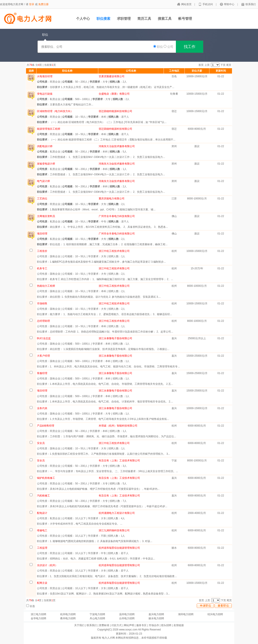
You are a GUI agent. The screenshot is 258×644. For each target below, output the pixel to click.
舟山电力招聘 (97, 618)
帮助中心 (230, 4)
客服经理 (42, 373)
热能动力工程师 (46, 286)
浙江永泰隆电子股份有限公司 (115, 338)
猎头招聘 (166, 625)
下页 (223, 65)
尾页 (229, 65)
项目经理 (42, 391)
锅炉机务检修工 (46, 478)
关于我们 (79, 625)
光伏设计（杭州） (47, 565)
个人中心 (83, 19)
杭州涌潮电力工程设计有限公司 (117, 513)
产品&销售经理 (46, 426)
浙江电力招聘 (38, 614)
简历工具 (144, 19)
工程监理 (42, 548)
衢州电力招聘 (68, 618)
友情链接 (179, 625)
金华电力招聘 (38, 618)
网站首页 (187, 4)
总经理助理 (43, 321)
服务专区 (141, 625)
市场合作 (154, 625)
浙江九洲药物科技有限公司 (114, 530)
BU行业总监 (44, 338)
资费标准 (104, 625)
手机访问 (208, 4)
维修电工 (42, 530)
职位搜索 (103, 19)
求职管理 (124, 19)
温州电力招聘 (127, 614)
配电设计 (42, 513)
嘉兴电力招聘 (156, 614)
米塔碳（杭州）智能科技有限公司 (118, 426)
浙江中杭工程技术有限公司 (114, 251)
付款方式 (117, 625)
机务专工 (42, 268)
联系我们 (251, 4)
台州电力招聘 (127, 618)
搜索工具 (165, 19)
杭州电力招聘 (68, 614)
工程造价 (42, 251)
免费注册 (43, 4)
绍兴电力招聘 (215, 614)
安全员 (41, 443)
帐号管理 (185, 19)
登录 (32, 4)
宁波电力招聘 (97, 614)
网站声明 (129, 625)
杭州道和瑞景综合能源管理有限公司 (119, 548)
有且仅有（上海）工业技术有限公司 (119, 461)
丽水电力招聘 (156, 618)
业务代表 (42, 408)
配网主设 (42, 583)
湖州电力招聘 (186, 614)
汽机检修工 (43, 496)
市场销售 (42, 304)
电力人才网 (108, 638)
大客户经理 (43, 356)
